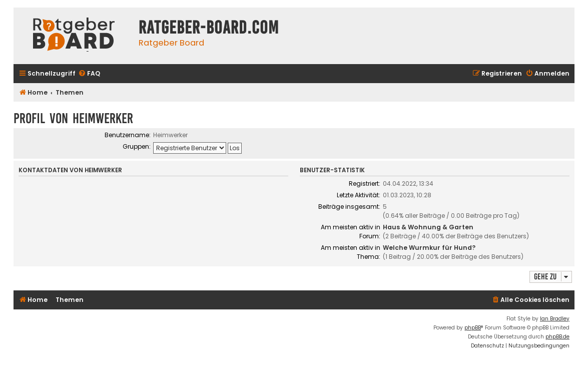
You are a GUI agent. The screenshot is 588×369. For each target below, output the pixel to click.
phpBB (473, 328)
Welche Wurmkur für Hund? (429, 248)
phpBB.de (557, 337)
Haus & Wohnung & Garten (428, 227)
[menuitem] (89, 74)
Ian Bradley (555, 319)
